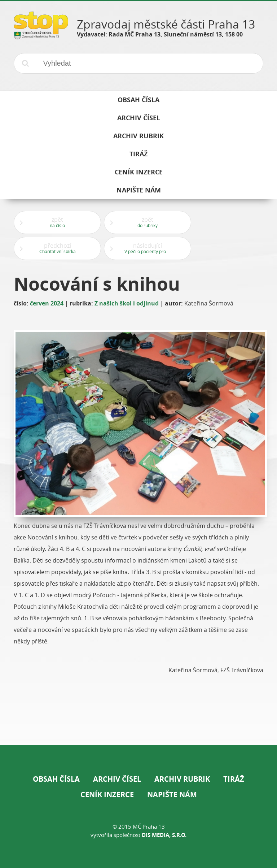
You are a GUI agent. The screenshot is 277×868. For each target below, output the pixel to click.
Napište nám (172, 795)
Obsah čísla (56, 779)
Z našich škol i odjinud (127, 303)
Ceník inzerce (107, 795)
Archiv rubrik (182, 779)
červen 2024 (47, 303)
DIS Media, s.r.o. (164, 835)
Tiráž (234, 779)
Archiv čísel (117, 779)
